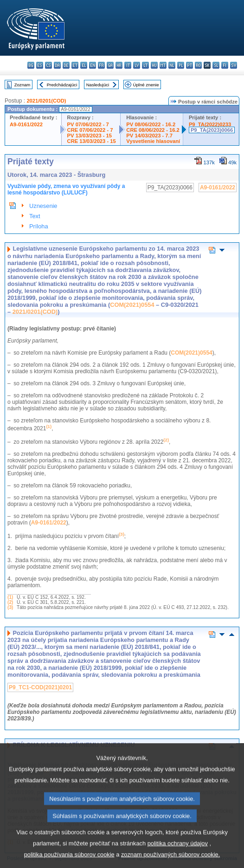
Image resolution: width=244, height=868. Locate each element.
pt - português (189, 65)
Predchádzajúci (62, 85)
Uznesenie (43, 206)
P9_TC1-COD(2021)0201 (40, 687)
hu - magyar (154, 65)
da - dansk (57, 65)
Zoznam (22, 85)
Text (35, 216)
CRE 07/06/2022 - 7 (90, 130)
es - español (40, 65)
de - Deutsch (66, 65)
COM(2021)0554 (132, 305)
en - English (93, 65)
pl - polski (181, 65)
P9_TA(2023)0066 (212, 130)
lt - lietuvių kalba (145, 65)
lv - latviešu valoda (137, 65)
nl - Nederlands (172, 65)
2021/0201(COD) (46, 101)
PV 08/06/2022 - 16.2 (151, 124)
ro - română (198, 65)
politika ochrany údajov (178, 855)
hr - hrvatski (119, 65)
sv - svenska (234, 65)
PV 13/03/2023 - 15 (90, 136)
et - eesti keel (75, 65)
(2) (10, 602)
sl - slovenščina (216, 65)
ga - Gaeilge (110, 65)
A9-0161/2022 (26, 124)
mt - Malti (163, 65)
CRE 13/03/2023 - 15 (92, 141)
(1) (10, 597)
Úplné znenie (146, 85)
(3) (10, 607)
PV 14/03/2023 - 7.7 (149, 136)
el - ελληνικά (84, 65)
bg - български (31, 65)
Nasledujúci (98, 85)
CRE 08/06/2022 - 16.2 (153, 130)
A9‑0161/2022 (49, 523)
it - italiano (128, 65)
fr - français (101, 65)
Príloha (39, 226)
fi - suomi (225, 65)
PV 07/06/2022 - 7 (88, 124)
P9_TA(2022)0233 (210, 124)
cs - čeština (48, 65)
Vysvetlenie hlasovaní (153, 141)
